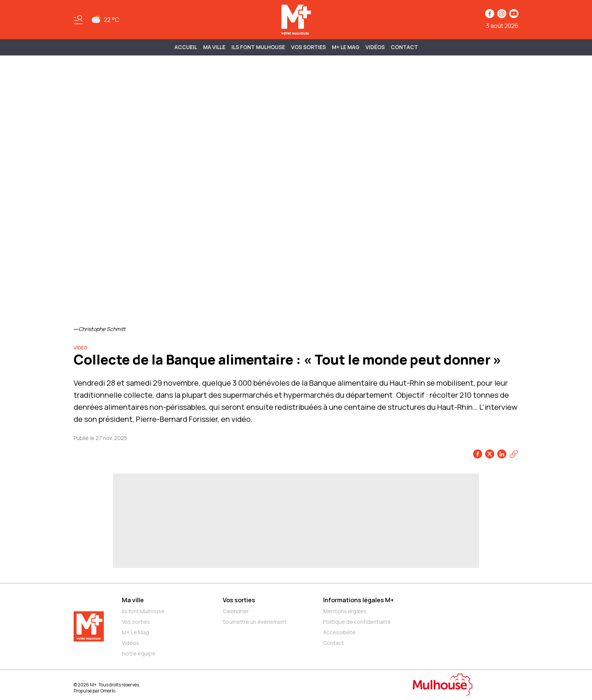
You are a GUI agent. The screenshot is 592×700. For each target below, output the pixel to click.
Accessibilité (339, 632)
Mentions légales (345, 611)
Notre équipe (139, 653)
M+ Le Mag (346, 47)
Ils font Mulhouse (143, 611)
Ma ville (133, 600)
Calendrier (236, 611)
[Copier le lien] (514, 454)
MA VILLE (214, 47)
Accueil (186, 47)
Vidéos (375, 47)
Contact (404, 47)
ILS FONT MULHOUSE (258, 47)
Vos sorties (308, 47)
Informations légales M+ (358, 600)
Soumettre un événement (255, 622)
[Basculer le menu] (78, 20)
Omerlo (108, 691)
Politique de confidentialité (357, 622)
